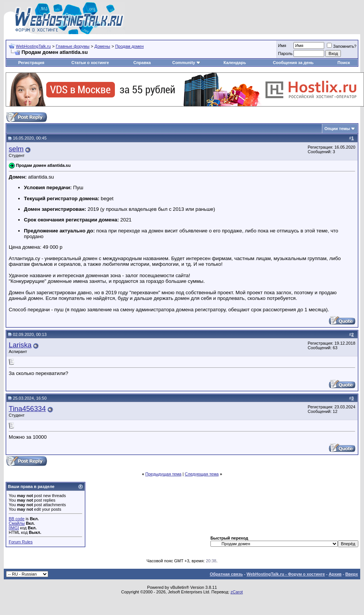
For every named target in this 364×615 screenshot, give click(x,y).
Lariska (20, 345)
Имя (282, 45)
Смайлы (17, 523)
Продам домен (129, 46)
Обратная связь (226, 574)
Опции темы (337, 129)
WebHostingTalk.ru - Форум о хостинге (286, 574)
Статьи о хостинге (90, 63)
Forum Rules (21, 542)
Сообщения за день (293, 63)
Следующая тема (202, 474)
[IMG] (14, 528)
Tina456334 (27, 409)
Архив (335, 574)
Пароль (285, 53)
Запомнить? (342, 46)
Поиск (344, 63)
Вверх (352, 574)
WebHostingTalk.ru (33, 46)
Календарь (235, 63)
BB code (17, 519)
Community (186, 63)
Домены (102, 46)
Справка (142, 63)
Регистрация (31, 63)
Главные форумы (73, 46)
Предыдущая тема (163, 474)
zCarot (237, 592)
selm (16, 149)
